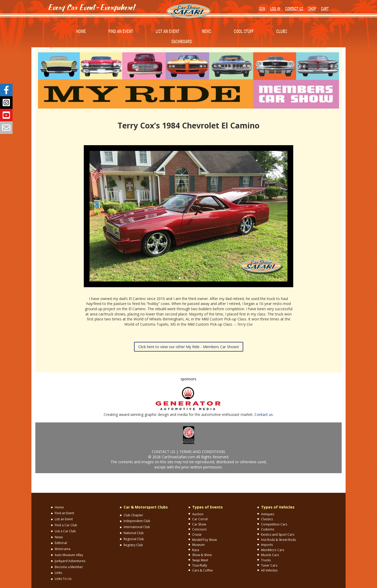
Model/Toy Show (204, 540)
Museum (198, 545)
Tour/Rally (200, 565)
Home (59, 507)
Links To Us (63, 579)
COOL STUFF (244, 31)
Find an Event (64, 513)
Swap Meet (200, 560)
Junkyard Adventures (70, 561)
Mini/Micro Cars (273, 550)
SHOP (312, 9)
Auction (198, 514)
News (59, 537)
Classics (267, 519)
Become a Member (69, 567)
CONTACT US (294, 9)
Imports (267, 545)
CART (325, 9)
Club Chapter (133, 515)
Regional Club (134, 539)
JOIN (262, 9)
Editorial (61, 543)
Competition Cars (274, 524)
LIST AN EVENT (167, 31)
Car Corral (200, 519)
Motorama (63, 549)
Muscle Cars (270, 555)
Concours (199, 529)
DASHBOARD (182, 41)
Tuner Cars (269, 565)
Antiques (268, 514)
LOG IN (275, 9)
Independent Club (137, 521)
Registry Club (133, 545)
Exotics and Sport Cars (278, 535)
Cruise (197, 535)
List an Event (64, 519)
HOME (81, 31)
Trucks (266, 560)
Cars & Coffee (203, 570)
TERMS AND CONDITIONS (202, 452)
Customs (268, 529)
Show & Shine (202, 555)
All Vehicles (269, 570)
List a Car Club (65, 531)
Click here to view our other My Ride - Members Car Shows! (189, 347)
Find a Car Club (66, 525)
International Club (137, 527)
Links (58, 573)
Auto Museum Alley (69, 555)
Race (196, 550)
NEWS (207, 31)
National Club (134, 533)
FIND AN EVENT (121, 31)
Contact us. (264, 414)
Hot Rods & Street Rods (278, 540)
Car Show (199, 524)
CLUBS (282, 31)
